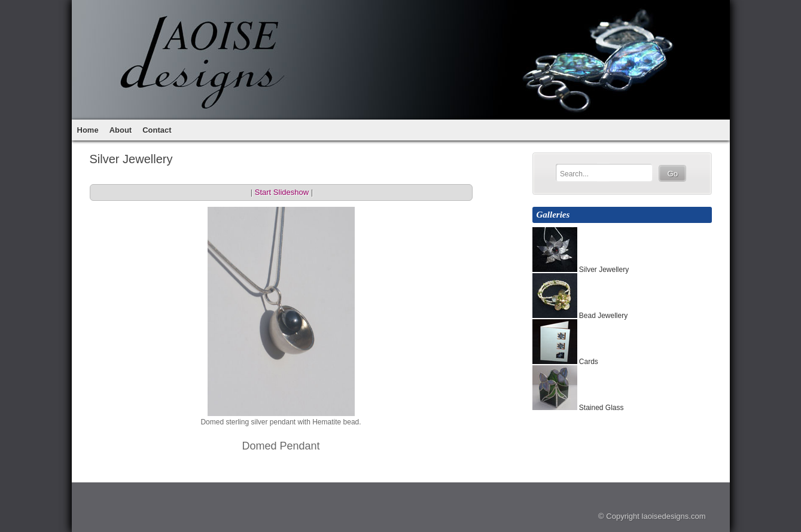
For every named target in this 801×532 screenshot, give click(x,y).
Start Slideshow (282, 192)
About (121, 130)
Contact (157, 130)
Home (88, 130)
